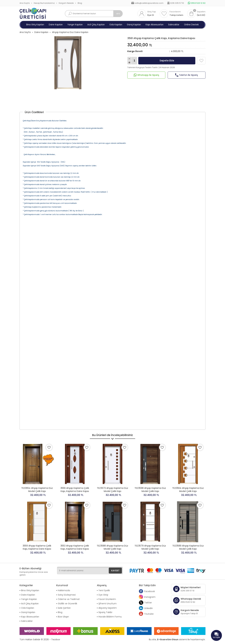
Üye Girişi (103, 595)
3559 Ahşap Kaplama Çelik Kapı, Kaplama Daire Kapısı (37, 547)
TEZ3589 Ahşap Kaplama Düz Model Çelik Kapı (188, 547)
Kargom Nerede (66, 3)
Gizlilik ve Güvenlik (67, 604)
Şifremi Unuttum (107, 604)
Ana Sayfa (25, 3)
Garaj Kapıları (134, 25)
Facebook (147, 591)
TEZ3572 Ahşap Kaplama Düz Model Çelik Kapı (112, 490)
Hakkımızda (64, 590)
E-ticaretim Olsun (168, 639)
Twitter (145, 603)
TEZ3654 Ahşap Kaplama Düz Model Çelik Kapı (37, 490)
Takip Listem (176, 15)
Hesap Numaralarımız (44, 3)
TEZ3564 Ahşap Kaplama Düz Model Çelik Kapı (188, 490)
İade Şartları (64, 608)
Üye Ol (151, 15)
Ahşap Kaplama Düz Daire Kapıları (70, 32)
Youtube (146, 614)
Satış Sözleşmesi (67, 595)
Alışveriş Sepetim (108, 608)
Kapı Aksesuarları (155, 25)
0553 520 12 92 (198, 3)
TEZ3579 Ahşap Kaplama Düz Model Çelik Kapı (150, 547)
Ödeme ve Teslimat (69, 599)
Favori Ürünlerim (107, 599)
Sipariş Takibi (105, 612)
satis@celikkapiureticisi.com (149, 3)
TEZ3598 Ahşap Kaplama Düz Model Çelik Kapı (150, 490)
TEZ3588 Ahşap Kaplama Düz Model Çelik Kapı (112, 547)
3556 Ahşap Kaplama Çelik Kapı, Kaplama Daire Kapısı (75, 490)
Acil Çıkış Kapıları (96, 25)
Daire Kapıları (56, 25)
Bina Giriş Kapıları (35, 25)
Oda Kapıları (116, 25)
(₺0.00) (201, 15)
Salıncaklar (174, 25)
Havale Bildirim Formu (110, 617)
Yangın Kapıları (75, 25)
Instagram (147, 597)
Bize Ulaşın (63, 617)
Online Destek (191, 25)
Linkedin (146, 608)
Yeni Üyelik (104, 590)
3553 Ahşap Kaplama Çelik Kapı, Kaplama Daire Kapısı (75, 547)
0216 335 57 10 (177, 3)
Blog (80, 3)
